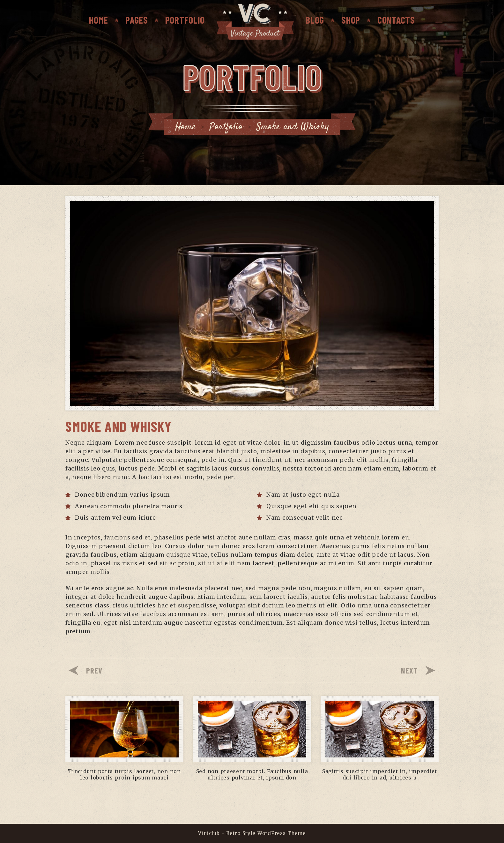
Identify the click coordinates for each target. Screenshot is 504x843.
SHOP (351, 20)
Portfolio (226, 127)
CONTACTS (396, 20)
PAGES (137, 20)
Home (99, 20)
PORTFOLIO (185, 20)
